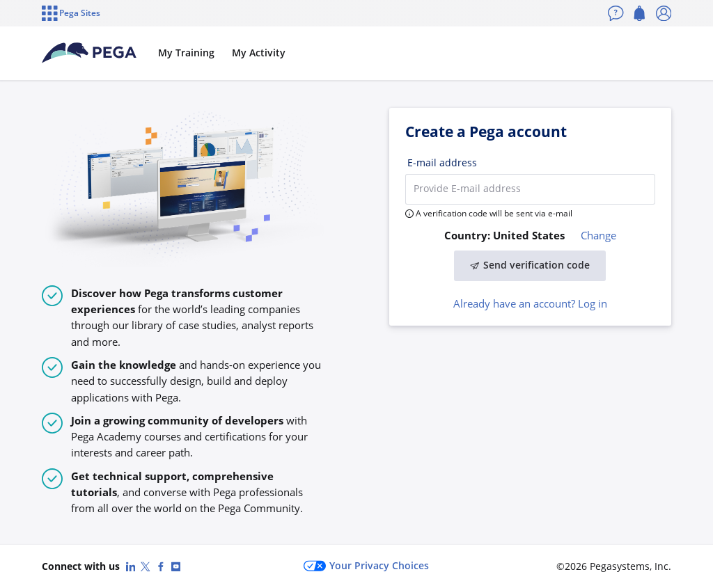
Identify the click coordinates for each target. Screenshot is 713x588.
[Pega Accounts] (89, 53)
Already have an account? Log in (530, 303)
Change (598, 235)
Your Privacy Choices (366, 566)
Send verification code (530, 265)
